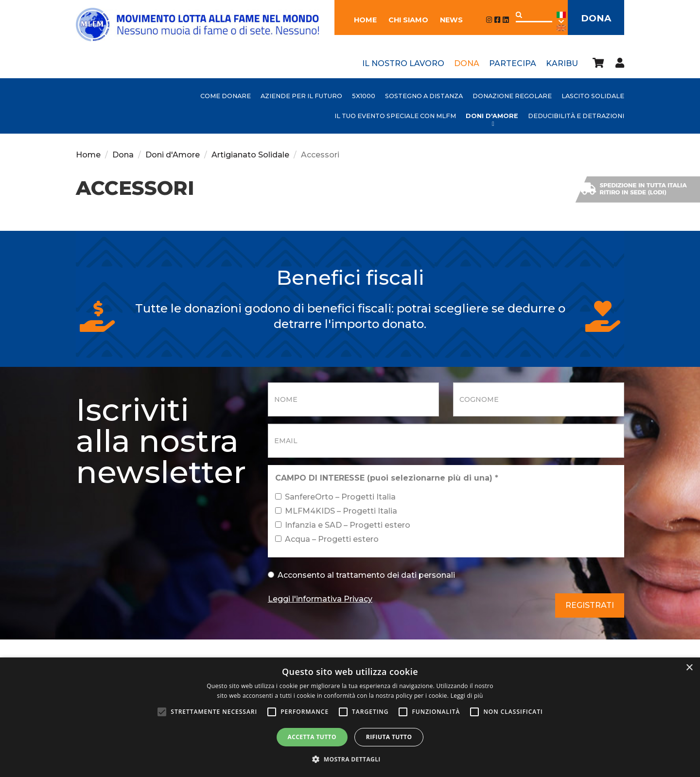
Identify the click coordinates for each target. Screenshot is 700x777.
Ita (558, 18)
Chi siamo (405, 20)
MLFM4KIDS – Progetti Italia (336, 511)
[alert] (350, 717)
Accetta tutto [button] (312, 737)
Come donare (226, 96)
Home (362, 20)
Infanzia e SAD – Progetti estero (343, 525)
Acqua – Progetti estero (327, 539)
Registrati (590, 605)
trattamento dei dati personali (395, 575)
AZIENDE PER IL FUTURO (301, 96)
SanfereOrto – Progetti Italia (335, 497)
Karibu (562, 63)
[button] (350, 760)
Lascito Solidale (593, 96)
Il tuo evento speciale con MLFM (395, 116)
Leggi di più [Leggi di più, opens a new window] (467, 696)
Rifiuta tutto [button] (389, 737)
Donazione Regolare (512, 96)
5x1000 (364, 96)
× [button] (689, 668)
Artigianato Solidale (250, 155)
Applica (516, 15)
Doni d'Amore (492, 116)
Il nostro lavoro (403, 63)
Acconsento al (361, 575)
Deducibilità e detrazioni (576, 116)
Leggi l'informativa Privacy (320, 599)
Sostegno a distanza (424, 96)
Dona (595, 19)
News (448, 20)
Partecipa (513, 63)
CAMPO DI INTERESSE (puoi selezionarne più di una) (387, 478)
